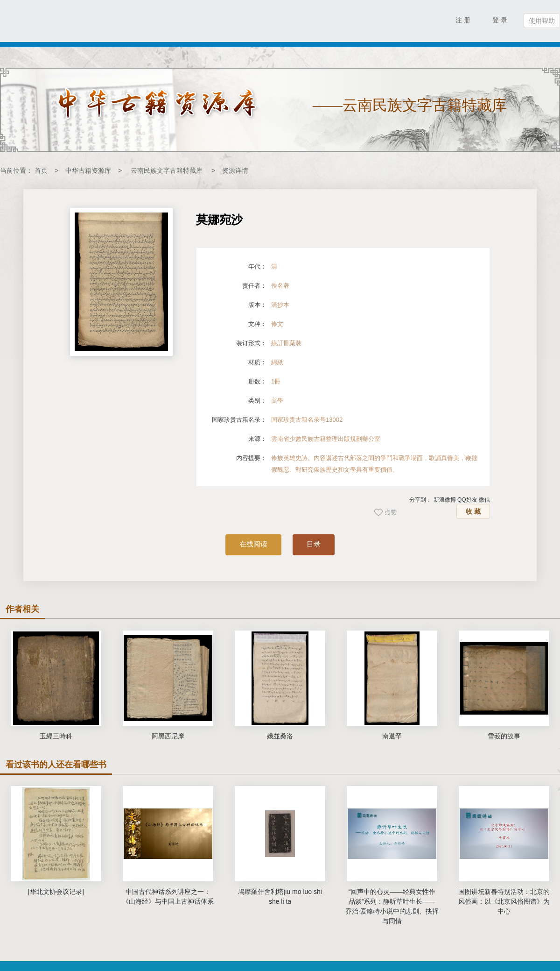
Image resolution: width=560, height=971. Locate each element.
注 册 (463, 20)
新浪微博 (445, 500)
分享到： (420, 500)
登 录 (500, 20)
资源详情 (235, 170)
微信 (484, 500)
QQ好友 (467, 500)
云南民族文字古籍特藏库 (167, 170)
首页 (41, 170)
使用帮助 (542, 21)
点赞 (391, 512)
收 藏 (473, 511)
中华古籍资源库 (88, 170)
